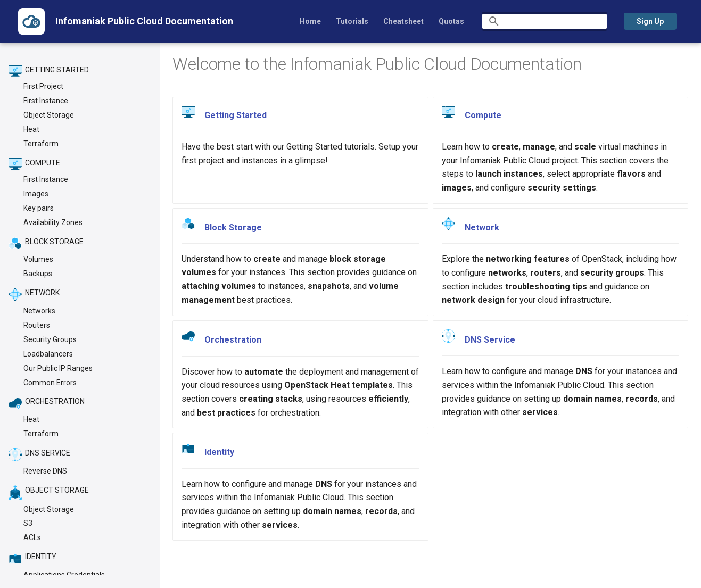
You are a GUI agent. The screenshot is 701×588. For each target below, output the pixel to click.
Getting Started (236, 115)
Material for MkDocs (99, 576)
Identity (219, 452)
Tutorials (352, 21)
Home (310, 21)
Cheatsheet (403, 21)
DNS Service (490, 340)
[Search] (545, 21)
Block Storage (233, 227)
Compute (483, 115)
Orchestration (233, 340)
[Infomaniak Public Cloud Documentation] (31, 21)
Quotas (451, 21)
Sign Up (650, 21)
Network (482, 227)
